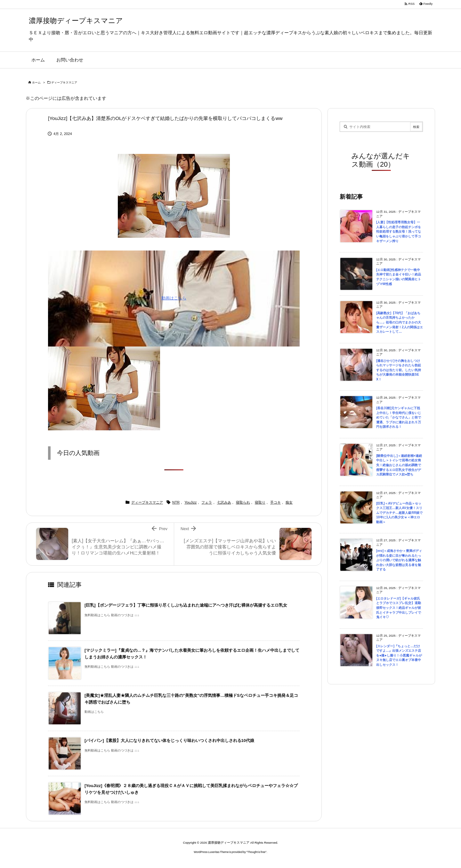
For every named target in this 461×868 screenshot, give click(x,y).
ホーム (36, 83)
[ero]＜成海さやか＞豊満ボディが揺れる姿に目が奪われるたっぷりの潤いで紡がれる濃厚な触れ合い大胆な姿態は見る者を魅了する (399, 560)
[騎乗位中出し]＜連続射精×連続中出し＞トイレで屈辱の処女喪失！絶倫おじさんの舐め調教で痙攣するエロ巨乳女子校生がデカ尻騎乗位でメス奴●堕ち (399, 465)
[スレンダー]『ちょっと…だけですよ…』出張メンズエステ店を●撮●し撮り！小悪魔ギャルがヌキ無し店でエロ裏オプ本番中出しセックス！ (399, 655)
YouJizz (190, 502)
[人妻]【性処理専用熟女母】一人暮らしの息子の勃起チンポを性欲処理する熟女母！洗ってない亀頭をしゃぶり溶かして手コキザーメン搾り (399, 231)
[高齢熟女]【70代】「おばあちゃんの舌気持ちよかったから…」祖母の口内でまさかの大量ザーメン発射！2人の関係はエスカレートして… (400, 322)
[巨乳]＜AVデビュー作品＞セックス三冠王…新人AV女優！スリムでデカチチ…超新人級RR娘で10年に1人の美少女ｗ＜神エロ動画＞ (399, 513)
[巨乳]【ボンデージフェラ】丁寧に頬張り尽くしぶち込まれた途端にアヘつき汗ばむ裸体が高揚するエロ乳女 (186, 605)
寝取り (260, 502)
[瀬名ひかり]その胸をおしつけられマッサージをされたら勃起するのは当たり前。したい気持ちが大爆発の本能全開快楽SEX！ (399, 370)
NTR (176, 502)
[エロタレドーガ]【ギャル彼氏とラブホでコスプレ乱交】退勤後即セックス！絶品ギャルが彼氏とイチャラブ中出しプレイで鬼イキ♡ (399, 608)
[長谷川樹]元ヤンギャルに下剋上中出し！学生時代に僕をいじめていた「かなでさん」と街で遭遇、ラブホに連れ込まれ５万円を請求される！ (399, 417)
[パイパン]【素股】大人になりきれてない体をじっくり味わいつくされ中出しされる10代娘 (169, 741)
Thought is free (257, 852)
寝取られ (243, 502)
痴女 (289, 502)
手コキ (275, 502)
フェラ (207, 502)
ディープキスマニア (64, 83)
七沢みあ (224, 502)
